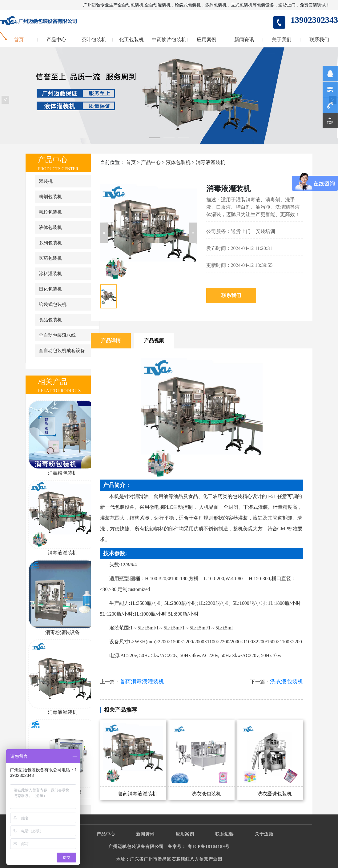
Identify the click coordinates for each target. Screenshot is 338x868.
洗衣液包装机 (287, 681)
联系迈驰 (224, 834)
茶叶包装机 (94, 40)
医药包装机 (50, 258)
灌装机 (46, 181)
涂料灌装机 (50, 274)
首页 (19, 40)
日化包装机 (50, 289)
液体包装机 (50, 227)
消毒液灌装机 (211, 162)
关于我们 (282, 40)
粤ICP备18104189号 (209, 847)
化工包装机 (131, 40)
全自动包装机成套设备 (62, 351)
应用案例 (207, 40)
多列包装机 (50, 243)
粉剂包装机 (50, 197)
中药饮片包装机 (169, 40)
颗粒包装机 (50, 212)
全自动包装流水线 (57, 335)
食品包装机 (50, 320)
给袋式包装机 (53, 304)
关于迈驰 (264, 834)
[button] (104, 233)
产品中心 (56, 40)
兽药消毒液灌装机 (142, 681)
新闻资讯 (244, 40)
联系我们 (319, 40)
